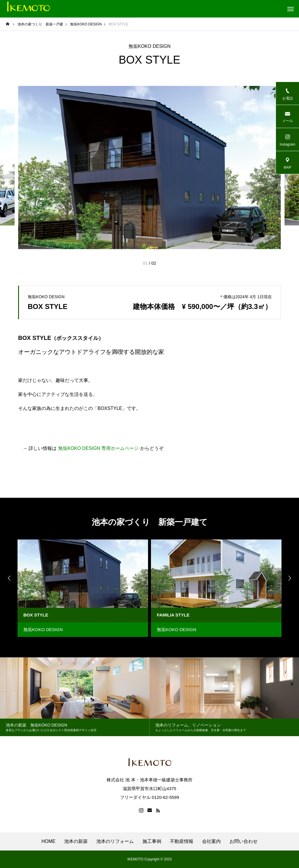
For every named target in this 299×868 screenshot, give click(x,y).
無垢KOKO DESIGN (149, 46)
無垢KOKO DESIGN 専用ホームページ (98, 448)
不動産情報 (182, 841)
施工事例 (152, 841)
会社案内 (211, 841)
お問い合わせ (244, 841)
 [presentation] (290, 578)
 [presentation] (9, 578)
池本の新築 (76, 841)
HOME (48, 841)
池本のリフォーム (115, 841)
